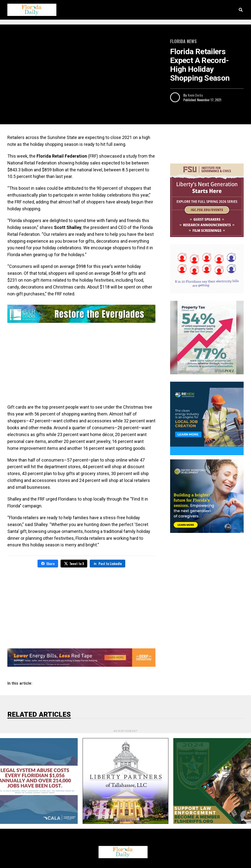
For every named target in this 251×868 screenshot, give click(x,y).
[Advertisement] (81, 365)
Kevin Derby (195, 95)
